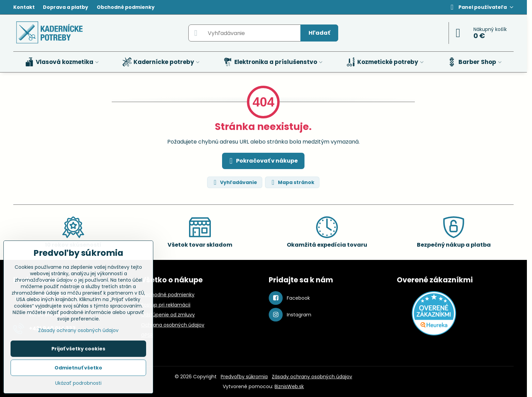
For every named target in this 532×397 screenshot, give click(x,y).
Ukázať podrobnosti (78, 383)
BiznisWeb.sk (289, 386)
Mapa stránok (292, 183)
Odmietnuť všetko (78, 368)
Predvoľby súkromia (244, 377)
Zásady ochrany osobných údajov (312, 377)
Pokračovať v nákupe (262, 161)
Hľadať (319, 33)
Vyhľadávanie (234, 183)
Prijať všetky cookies (78, 349)
